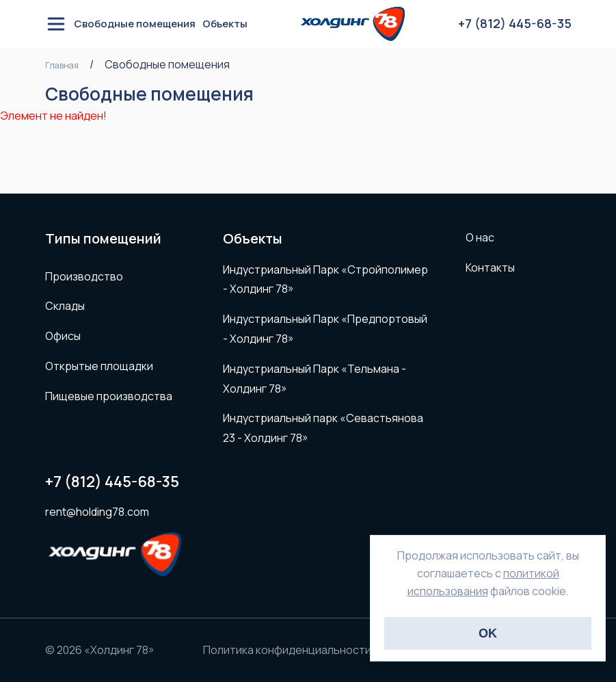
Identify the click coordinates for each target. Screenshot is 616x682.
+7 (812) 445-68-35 (112, 482)
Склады (65, 306)
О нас (480, 237)
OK (488, 633)
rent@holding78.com (97, 512)
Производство (84, 276)
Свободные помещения (135, 24)
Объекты (225, 24)
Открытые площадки (99, 366)
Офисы (63, 336)
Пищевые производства (109, 396)
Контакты (490, 267)
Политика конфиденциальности (287, 650)
